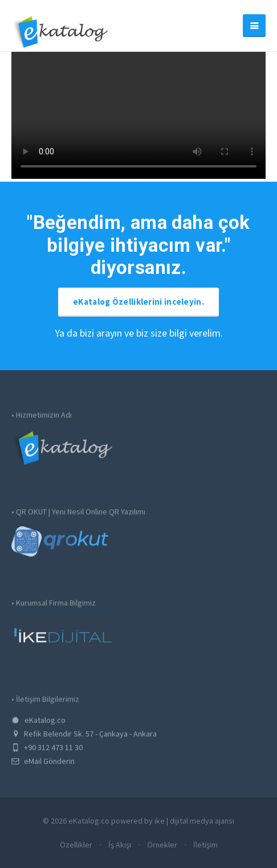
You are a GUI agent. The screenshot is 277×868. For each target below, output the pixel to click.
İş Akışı (120, 845)
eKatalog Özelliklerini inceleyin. (138, 302)
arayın (109, 333)
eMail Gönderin (43, 765)
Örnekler (162, 845)
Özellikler (76, 845)
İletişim (205, 845)
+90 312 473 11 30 (47, 752)
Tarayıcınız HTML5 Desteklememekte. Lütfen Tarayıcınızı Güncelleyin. (138, 115)
